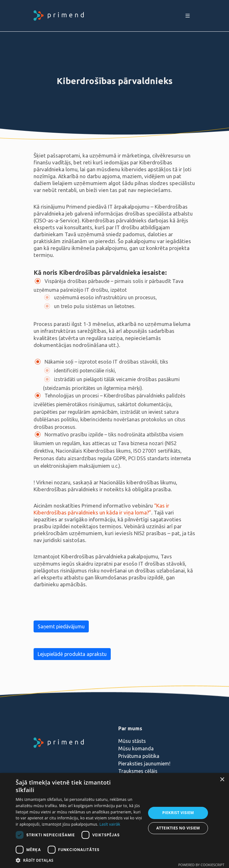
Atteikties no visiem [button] (178, 828)
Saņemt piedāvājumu (61, 626)
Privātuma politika (139, 756)
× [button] (222, 780)
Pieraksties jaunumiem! (144, 764)
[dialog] (114, 820)
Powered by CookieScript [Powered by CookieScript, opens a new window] (201, 865)
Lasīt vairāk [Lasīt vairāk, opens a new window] (110, 824)
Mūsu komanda (136, 748)
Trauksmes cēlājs (138, 771)
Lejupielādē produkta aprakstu (72, 654)
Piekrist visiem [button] (178, 813)
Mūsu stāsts (132, 741)
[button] (79, 860)
